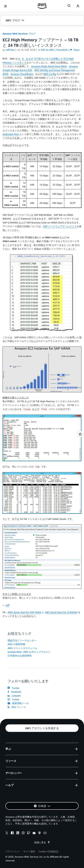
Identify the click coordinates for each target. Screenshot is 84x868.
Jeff (8, 605)
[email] (45, 833)
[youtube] (34, 833)
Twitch (13, 699)
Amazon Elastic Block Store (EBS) (49, 66)
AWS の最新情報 (16, 644)
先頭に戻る (42, 842)
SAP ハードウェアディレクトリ (60, 226)
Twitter (14, 688)
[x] (7, 833)
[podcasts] (40, 833)
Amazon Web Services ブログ (19, 34)
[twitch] (29, 833)
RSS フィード (17, 707)
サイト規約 (29, 851)
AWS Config (50, 74)
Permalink (62, 50)
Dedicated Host (11, 134)
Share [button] (75, 50)
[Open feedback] (80, 434)
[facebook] (12, 833)
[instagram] (23, 833)
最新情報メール (18, 703)
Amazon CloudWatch (22, 74)
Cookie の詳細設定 (48, 851)
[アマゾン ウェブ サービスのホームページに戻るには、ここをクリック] (42, 6)
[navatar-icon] (78, 6)
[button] (42, 20)
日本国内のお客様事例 (20, 656)
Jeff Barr (10, 50)
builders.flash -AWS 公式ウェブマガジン (29, 652)
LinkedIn (14, 696)
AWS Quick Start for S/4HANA (61, 612)
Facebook (14, 692)
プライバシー (13, 851)
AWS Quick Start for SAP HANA (25, 612)
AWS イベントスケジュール (22, 648)
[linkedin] (18, 833)
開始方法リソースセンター (22, 640)
